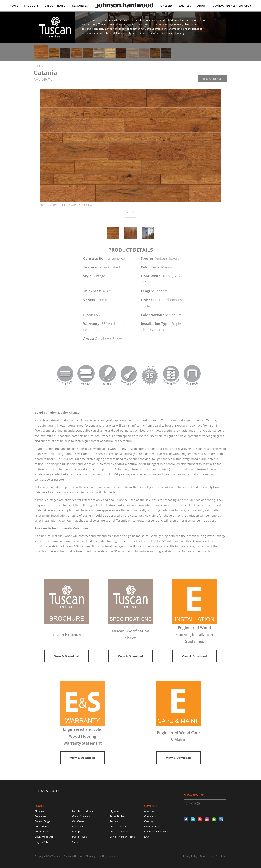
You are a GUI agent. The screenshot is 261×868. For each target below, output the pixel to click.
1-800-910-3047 (48, 791)
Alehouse (40, 811)
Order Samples (153, 826)
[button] (128, 212)
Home (14, 6)
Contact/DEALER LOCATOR (232, 6)
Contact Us (150, 816)
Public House (80, 837)
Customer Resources (156, 832)
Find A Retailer (213, 78)
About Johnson (152, 811)
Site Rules (221, 856)
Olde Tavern (79, 826)
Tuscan (114, 821)
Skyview (114, 811)
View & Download (67, 656)
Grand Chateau (81, 816)
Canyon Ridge (42, 821)
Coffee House (42, 832)
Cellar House (42, 826)
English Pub (41, 842)
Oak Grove (78, 821)
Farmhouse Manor (83, 811)
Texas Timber (117, 816)
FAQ (147, 837)
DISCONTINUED (55, 6)
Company (151, 806)
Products (31, 6)
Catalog (149, 821)
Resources (80, 6)
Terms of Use (207, 856)
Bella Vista (41, 816)
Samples (185, 6)
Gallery (167, 6)
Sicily (75, 842)
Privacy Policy (190, 856)
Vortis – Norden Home (122, 837)
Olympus (77, 832)
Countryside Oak (44, 837)
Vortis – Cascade (119, 832)
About (202, 6)
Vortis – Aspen (118, 826)
